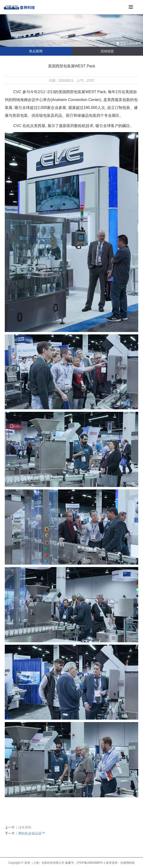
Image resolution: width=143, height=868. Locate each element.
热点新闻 (135, 43)
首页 (121, 43)
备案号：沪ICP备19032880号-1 (85, 863)
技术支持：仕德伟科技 (120, 863)
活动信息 (107, 51)
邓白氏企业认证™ (32, 833)
